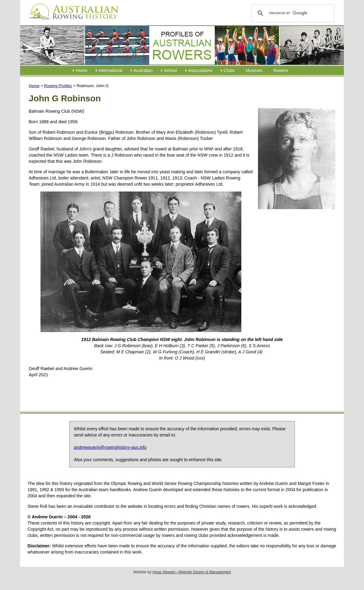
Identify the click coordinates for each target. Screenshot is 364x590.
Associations (200, 70)
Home (81, 70)
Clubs (229, 70)
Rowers (281, 70)
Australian (143, 70)
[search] (292, 13)
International (110, 70)
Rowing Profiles (58, 86)
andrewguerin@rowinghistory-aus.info (110, 447)
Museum (254, 70)
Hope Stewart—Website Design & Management (192, 572)
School (170, 70)
